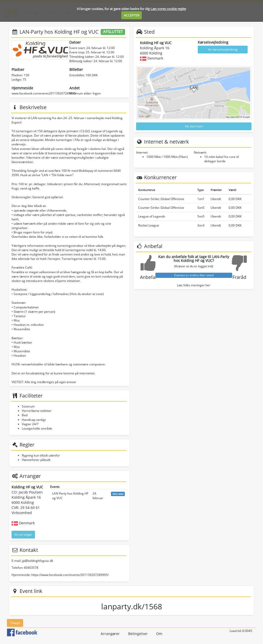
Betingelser (138, 634)
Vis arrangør (23, 534)
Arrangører (110, 634)
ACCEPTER (132, 15)
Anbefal (148, 277)
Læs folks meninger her (194, 285)
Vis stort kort (194, 126)
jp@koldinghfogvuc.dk (38, 561)
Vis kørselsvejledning (223, 49)
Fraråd (239, 277)
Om (159, 634)
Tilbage (15, 623)
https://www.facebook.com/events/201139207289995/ (70, 575)
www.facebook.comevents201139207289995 (44, 93)
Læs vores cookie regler (168, 9)
